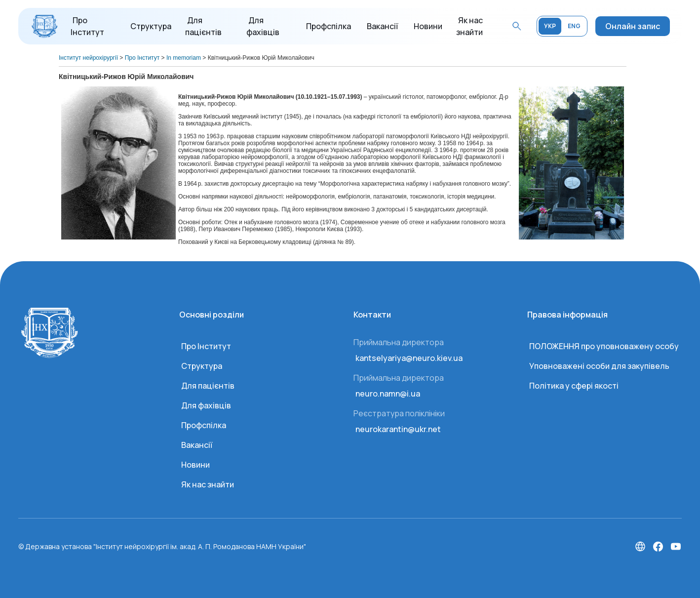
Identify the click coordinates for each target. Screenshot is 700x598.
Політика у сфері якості (574, 386)
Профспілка (329, 26)
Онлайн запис (633, 26)
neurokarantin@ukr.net (398, 429)
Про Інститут (206, 346)
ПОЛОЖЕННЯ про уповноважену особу (604, 346)
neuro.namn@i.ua (388, 394)
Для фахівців (206, 405)
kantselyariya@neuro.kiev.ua (409, 358)
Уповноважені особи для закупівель (599, 366)
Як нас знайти (208, 484)
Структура (151, 26)
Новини (428, 26)
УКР (550, 26)
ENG (574, 26)
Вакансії (382, 26)
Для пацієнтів (208, 386)
